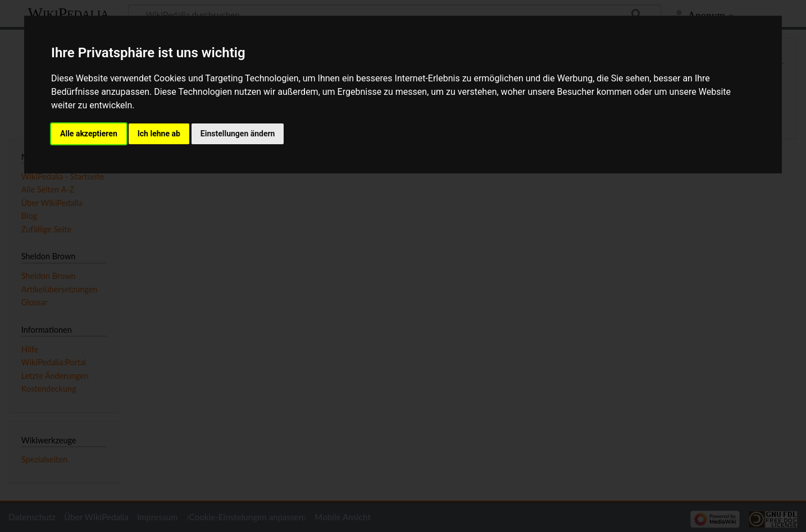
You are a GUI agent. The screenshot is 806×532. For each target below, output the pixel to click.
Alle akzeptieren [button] (89, 134)
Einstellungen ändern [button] (238, 134)
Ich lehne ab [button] (159, 134)
